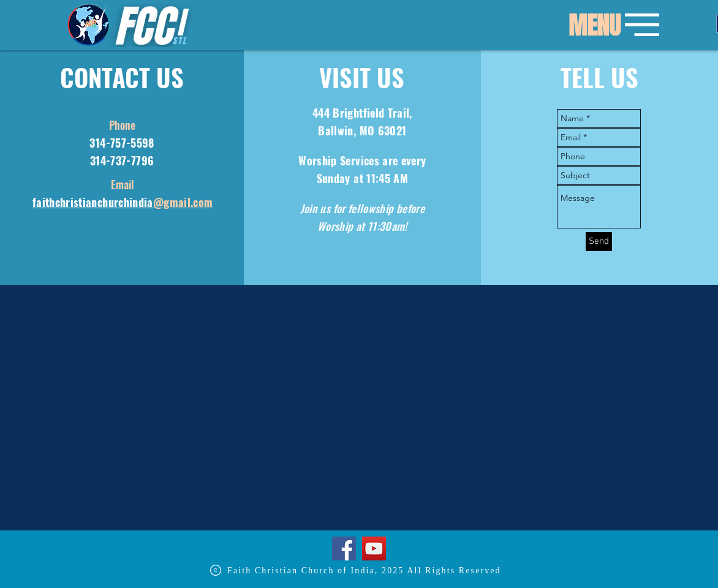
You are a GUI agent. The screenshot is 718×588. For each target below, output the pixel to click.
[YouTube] (374, 548)
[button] (594, 26)
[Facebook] (344, 548)
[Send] (599, 242)
